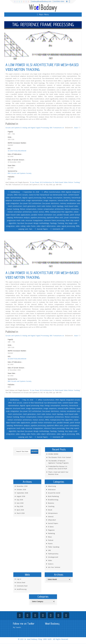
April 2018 (20, 510)
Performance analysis (22, 218)
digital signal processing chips (34, 198)
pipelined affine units (55, 218)
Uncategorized (53, 557)
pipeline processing (38, 218)
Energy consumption (55, 198)
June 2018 (20, 503)
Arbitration (52, 490)
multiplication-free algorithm (61, 212)
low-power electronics (51, 203)
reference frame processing (54, 220)
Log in (19, 579)
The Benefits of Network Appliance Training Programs (58, 462)
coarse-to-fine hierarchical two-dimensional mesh (48, 195)
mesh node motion (44, 206)
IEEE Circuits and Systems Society (20, 173)
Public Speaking (54, 547)
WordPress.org (22, 589)
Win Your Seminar (54, 567)
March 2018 (21, 513)
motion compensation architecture (51, 209)
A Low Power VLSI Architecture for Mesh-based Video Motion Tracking (55, 182)
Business (51, 503)
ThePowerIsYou (53, 554)
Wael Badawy (52, 624)
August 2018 (21, 496)
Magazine (51, 530)
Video (50, 560)
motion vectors (38, 212)
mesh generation (29, 206)
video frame (31, 226)
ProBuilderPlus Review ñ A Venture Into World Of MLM (58, 468)
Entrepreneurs (53, 513)
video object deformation (46, 226)
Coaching (51, 506)
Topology (53, 223)
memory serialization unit (70, 203)
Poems (50, 544)
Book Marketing (53, 496)
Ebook (50, 510)
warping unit (23, 229)
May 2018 (20, 506)
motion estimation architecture (20, 212)
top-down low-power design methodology (33, 223)
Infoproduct (52, 520)
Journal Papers (42, 229)
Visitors (51, 564)
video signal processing (66, 226)
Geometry (67, 198)
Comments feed (22, 586)
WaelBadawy (15, 192)
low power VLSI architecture (31, 203)
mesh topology (58, 206)
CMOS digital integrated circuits (68, 400)
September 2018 (22, 493)
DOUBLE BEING (53, 454)
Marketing (51, 533)
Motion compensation (28, 209)
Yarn (31, 229)
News (50, 537)
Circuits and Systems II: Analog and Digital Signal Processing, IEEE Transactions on (35, 128)
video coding (21, 226)
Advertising (52, 486)
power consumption (72, 218)
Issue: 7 (77, 128)
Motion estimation (72, 209)
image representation (34, 200)
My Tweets (17, 627)
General (51, 517)
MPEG (47, 212)
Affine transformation (52, 192)
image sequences (50, 200)
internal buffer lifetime (67, 200)
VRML (78, 226)
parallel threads (63, 215)
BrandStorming (53, 500)
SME (49, 550)
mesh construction (15, 206)
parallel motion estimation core (44, 215)
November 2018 (22, 486)
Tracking (61, 223)
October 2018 (21, 490)
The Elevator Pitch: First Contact (60, 457)
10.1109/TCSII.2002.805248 (17, 151)
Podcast (51, 540)
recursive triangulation (34, 220)
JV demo (51, 527)
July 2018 (20, 500)
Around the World (54, 493)
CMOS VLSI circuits (21, 195)
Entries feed (21, 583)
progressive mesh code (16, 220)
